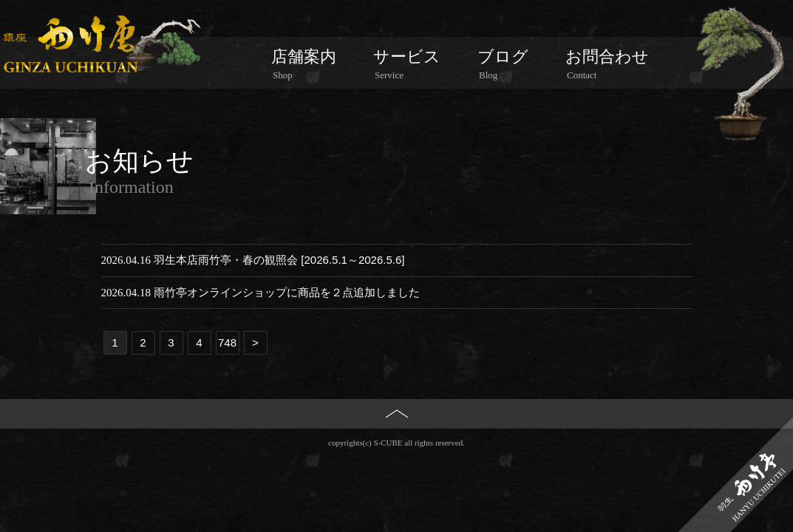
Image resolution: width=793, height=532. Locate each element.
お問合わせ (607, 64)
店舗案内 (304, 64)
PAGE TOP (396, 438)
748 (227, 342)
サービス (407, 64)
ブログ (503, 64)
